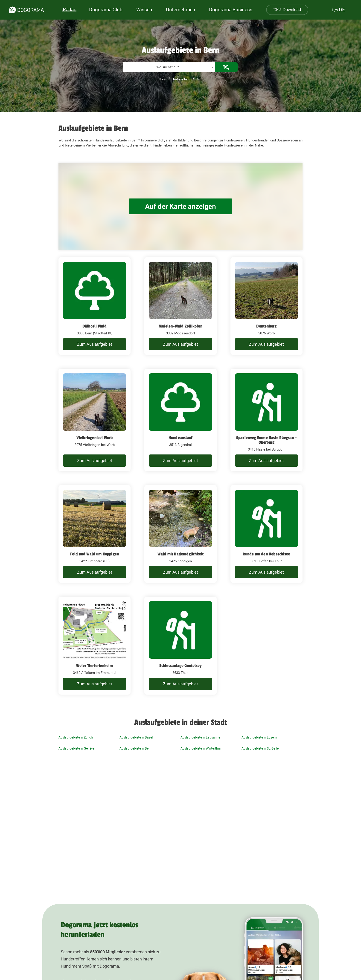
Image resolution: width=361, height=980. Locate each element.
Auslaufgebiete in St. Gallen (261, 748)
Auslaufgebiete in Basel (136, 737)
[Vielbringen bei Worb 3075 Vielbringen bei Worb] (95, 420)
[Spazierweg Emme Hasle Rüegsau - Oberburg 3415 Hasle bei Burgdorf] (266, 420)
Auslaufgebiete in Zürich (76, 737)
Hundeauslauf (180, 438)
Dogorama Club (106, 10)
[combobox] (169, 67)
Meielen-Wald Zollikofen (180, 326)
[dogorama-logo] (26, 10)
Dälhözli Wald (95, 326)
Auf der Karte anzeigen (180, 206)
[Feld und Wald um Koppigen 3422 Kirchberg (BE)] (95, 534)
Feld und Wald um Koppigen (95, 554)
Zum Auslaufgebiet (95, 344)
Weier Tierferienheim (95, 666)
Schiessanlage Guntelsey (181, 666)
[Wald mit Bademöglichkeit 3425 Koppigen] (180, 534)
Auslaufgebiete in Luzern (259, 737)
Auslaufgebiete (181, 79)
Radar (69, 10)
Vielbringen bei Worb (95, 438)
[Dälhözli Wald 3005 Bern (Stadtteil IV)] (95, 306)
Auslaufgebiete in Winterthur (201, 748)
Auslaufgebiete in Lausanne (200, 737)
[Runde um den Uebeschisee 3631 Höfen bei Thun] (266, 534)
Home (162, 79)
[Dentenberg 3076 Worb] (266, 306)
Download (287, 10)
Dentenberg (266, 326)
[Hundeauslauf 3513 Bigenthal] (180, 420)
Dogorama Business (231, 10)
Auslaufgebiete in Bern (135, 748)
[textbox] (169, 67)
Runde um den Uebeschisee (266, 554)
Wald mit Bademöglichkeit (181, 554)
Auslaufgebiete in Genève (76, 748)
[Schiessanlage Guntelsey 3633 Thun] (180, 646)
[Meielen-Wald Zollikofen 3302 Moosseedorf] (180, 306)
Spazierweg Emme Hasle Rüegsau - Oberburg (266, 440)
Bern (199, 79)
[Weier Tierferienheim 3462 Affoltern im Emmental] (95, 646)
